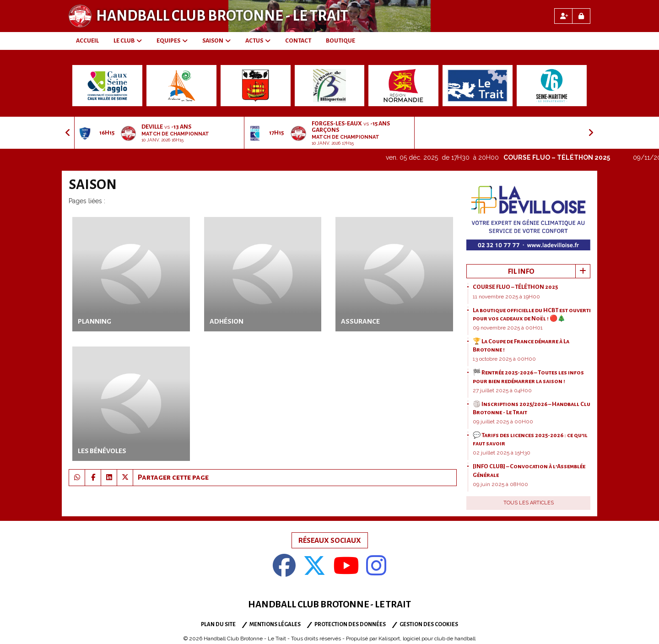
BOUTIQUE (340, 41)
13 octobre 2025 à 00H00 (504, 359)
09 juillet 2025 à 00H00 (503, 422)
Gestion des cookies (429, 625)
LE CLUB (128, 41)
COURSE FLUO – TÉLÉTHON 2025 (563, 157)
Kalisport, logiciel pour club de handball (427, 639)
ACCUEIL (87, 41)
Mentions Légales (275, 625)
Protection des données (350, 625)
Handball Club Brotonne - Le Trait (222, 16)
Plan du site (218, 625)
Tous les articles (529, 503)
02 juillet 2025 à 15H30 (502, 453)
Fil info (521, 271)
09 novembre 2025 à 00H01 (508, 328)
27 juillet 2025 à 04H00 (502, 390)
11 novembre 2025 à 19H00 (506, 297)
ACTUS (258, 41)
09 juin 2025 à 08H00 (500, 484)
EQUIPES (172, 41)
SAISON (216, 41)
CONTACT (298, 41)
